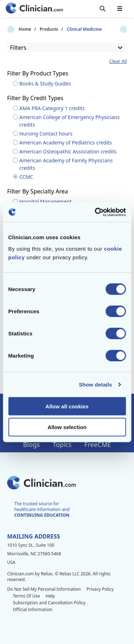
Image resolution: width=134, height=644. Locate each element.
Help (50, 596)
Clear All (118, 61)
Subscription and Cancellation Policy (49, 603)
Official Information (33, 609)
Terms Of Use (26, 596)
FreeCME (98, 444)
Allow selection (67, 427)
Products (38, 29)
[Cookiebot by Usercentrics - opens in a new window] (95, 212)
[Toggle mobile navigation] (120, 9)
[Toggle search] (103, 9)
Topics (62, 444)
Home (13, 29)
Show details (96, 385)
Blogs (32, 444)
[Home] (34, 9)
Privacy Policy (100, 589)
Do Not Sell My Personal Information (44, 589)
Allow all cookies (67, 406)
